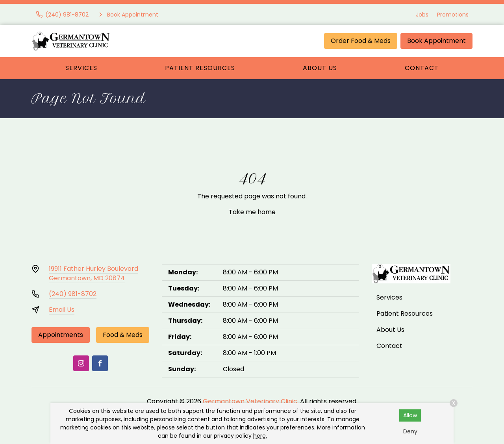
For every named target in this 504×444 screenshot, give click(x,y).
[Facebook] (100, 363)
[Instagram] (81, 363)
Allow (410, 415)
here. (260, 436)
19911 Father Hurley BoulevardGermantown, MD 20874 (94, 273)
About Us (320, 68)
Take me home (252, 212)
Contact (422, 68)
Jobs (422, 15)
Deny (410, 431)
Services (81, 68)
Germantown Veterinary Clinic (250, 401)
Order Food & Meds (361, 41)
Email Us (62, 310)
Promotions (453, 15)
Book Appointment (436, 41)
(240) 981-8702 (73, 294)
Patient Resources (200, 68)
